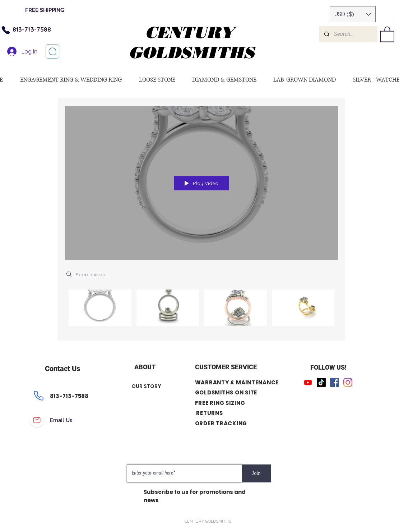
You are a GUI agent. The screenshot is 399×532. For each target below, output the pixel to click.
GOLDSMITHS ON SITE (226, 392)
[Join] (256, 473)
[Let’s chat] (52, 51)
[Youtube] (308, 382)
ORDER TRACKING (221, 423)
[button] (353, 14)
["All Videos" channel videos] (201, 310)
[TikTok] (321, 382)
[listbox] (353, 14)
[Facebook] (335, 382)
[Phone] (39, 396)
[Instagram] (348, 382)
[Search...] (348, 34)
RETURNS (209, 413)
